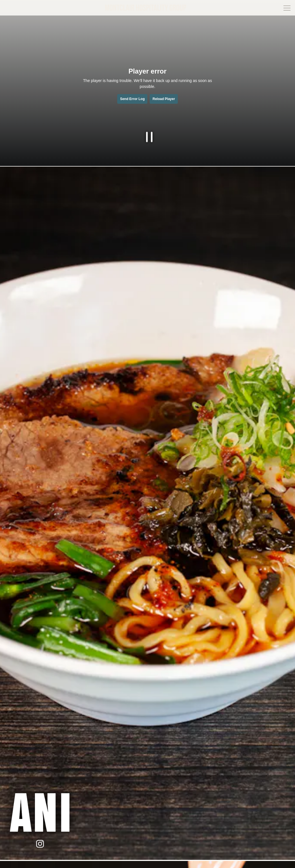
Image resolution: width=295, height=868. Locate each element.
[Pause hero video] (147, 136)
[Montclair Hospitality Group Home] (147, 7)
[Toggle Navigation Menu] (287, 8)
